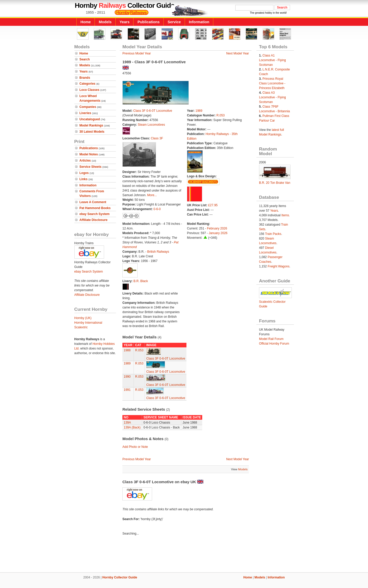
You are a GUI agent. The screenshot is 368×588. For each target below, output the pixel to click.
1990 (127, 377)
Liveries (85, 113)
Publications (148, 22)
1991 (127, 390)
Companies (88, 107)
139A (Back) (132, 427)
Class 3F (157, 138)
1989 (199, 111)
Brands (85, 78)
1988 (127, 350)
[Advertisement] (184, 555)
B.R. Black (141, 281)
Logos (84, 173)
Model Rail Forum (271, 339)
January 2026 (218, 233)
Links (84, 179)
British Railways (158, 252)
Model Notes (89, 154)
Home (86, 22)
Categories (88, 84)
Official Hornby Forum (274, 344)
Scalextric (81, 327)
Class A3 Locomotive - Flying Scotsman (272, 97)
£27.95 (213, 205)
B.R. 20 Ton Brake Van (275, 183)
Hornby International (88, 323)
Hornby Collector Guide (120, 577)
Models (105, 22)
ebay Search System (95, 214)
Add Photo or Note (135, 447)
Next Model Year (238, 53)
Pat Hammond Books (95, 208)
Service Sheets (91, 167)
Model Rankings (91, 125)
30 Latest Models (92, 132)
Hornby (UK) (83, 318)
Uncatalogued (90, 119)
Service (174, 22)
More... (152, 195)
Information (199, 22)
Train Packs (273, 234)
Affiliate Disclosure (94, 220)
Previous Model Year (137, 53)
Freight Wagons (278, 266)
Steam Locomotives (151, 125)
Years (124, 22)
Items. (286, 215)
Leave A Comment (93, 202)
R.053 (221, 115)
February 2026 (217, 228)
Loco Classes (89, 90)
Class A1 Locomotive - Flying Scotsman (272, 60)
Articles (85, 161)
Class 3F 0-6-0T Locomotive (153, 111)
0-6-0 (157, 209)
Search (85, 59)
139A (127, 423)
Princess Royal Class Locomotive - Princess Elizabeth (272, 83)
